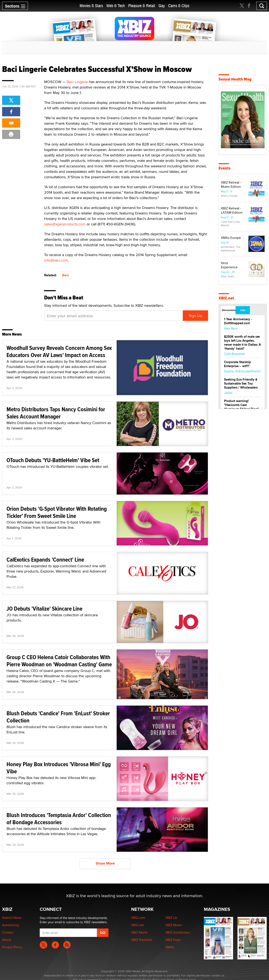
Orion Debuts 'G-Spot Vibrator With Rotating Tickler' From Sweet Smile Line (57, 512)
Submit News (12, 918)
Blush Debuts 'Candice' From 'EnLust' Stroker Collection (58, 717)
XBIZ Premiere (142, 940)
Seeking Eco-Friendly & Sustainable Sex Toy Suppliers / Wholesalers (241, 384)
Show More (105, 863)
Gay (162, 6)
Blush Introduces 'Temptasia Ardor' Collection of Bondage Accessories (59, 819)
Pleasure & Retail (142, 6)
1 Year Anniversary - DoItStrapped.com (238, 321)
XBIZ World (139, 932)
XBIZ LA (171, 918)
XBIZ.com (138, 918)
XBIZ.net (226, 298)
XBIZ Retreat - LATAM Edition (232, 210)
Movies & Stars (91, 6)
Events (225, 168)
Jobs (243, 310)
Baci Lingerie (77, 82)
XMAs (170, 947)
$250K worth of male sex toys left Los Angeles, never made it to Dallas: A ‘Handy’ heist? (242, 343)
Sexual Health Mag (235, 79)
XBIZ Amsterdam (178, 932)
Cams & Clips (179, 6)
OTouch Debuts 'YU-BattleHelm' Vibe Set (53, 460)
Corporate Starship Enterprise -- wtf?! (237, 364)
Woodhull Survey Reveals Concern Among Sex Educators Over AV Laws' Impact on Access (59, 351)
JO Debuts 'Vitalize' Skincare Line (44, 609)
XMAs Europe (231, 238)
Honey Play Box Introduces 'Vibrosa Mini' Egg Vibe (59, 768)
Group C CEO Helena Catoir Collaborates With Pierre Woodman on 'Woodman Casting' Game (59, 661)
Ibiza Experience (229, 265)
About (7, 940)
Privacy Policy (12, 947)
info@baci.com (56, 260)
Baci (66, 275)
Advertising (11, 925)
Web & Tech (116, 6)
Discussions (229, 310)
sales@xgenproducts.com (65, 224)
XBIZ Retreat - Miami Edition (231, 184)
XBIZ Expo (173, 940)
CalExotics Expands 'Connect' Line (45, 560)
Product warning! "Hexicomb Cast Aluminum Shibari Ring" (241, 405)
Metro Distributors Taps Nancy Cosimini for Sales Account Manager (56, 413)
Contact (8, 932)
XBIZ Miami (174, 925)
